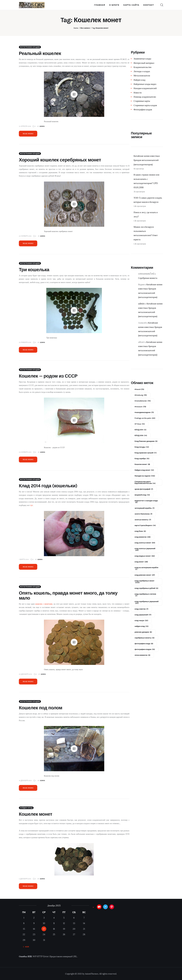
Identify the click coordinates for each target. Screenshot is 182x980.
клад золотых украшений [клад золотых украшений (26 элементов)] (145, 549)
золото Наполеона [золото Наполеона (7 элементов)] (143, 514)
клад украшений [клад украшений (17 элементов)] (143, 615)
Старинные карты (142, 101)
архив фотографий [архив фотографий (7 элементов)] (144, 489)
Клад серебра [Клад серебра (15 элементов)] (142, 459)
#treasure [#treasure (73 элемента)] (140, 407)
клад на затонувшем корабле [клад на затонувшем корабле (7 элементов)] (146, 568)
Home (76, 28)
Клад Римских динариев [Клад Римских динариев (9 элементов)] (146, 441)
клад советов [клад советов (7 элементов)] (141, 609)
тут (31, 505)
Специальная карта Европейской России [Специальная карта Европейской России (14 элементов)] (145, 482)
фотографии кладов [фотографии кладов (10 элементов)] (145, 649)
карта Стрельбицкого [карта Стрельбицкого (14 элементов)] (145, 525)
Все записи (85, 28)
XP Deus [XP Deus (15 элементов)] (140, 424)
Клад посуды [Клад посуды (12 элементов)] (142, 447)
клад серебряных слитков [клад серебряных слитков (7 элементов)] (145, 595)
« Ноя (26, 947)
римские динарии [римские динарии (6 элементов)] (143, 632)
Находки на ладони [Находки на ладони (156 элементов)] (145, 476)
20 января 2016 (25, 342)
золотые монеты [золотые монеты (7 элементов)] (143, 520)
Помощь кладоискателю (145, 97)
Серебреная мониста (148, 278)
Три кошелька (34, 270)
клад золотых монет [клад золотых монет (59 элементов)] (145, 543)
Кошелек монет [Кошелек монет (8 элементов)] (142, 464)
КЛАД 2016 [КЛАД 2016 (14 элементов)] (141, 435)
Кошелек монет (36, 814)
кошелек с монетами (44, 604)
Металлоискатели (142, 76)
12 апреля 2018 (25, 126)
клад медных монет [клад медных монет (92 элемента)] (145, 556)
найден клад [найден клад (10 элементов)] (141, 626)
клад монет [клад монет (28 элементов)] (141, 562)
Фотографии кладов (30, 47)
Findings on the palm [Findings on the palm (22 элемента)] (145, 418)
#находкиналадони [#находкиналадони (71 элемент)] (144, 412)
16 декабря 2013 (25, 781)
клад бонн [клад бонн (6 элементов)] (140, 531)
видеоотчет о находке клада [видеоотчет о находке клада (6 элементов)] (146, 501)
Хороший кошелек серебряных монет (60, 160)
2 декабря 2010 (25, 879)
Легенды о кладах (142, 71)
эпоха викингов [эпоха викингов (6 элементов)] (142, 655)
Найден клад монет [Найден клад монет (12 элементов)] (144, 470)
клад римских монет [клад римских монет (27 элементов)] (145, 575)
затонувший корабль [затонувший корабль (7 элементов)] (144, 508)
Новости (138, 93)
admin (141, 304)
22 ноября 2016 (25, 236)
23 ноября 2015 (25, 452)
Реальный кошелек (40, 53)
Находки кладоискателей (145, 88)
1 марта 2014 (24, 559)
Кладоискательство (143, 67)
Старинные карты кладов (145, 105)
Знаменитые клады (142, 59)
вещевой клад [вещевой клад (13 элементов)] (142, 495)
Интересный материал (144, 63)
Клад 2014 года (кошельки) (48, 486)
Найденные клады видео (145, 84)
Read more (28, 134)
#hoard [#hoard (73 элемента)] (139, 389)
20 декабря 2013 (25, 674)
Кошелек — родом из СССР (48, 376)
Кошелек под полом (41, 708)
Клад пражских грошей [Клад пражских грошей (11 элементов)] (145, 453)
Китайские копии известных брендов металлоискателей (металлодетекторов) (147, 160)
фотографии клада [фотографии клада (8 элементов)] (144, 644)
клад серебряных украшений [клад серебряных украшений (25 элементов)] (146, 602)
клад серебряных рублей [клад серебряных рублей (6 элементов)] (146, 588)
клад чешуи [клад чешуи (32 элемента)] (141, 620)
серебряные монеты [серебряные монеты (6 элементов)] (144, 638)
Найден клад (26, 808)
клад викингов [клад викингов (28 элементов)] (142, 537)
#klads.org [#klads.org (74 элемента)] (141, 395)
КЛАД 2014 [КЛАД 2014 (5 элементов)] (140, 430)
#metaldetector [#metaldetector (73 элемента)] (143, 401)
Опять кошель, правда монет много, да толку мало (68, 596)
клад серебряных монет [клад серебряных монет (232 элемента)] (144, 582)
